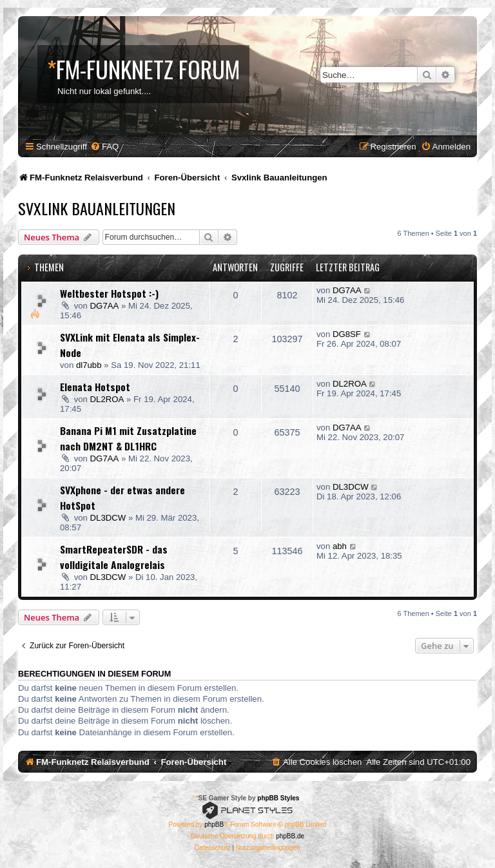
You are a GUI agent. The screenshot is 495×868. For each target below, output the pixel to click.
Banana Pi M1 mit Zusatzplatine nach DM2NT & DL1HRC (128, 438)
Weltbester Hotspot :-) (109, 293)
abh (340, 546)
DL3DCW (108, 518)
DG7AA (105, 306)
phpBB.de (290, 836)
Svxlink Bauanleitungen (97, 208)
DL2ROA (107, 399)
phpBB (214, 825)
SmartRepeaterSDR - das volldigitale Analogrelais (114, 557)
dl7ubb (89, 365)
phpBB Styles (278, 798)
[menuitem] (104, 147)
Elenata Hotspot (95, 387)
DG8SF (347, 334)
